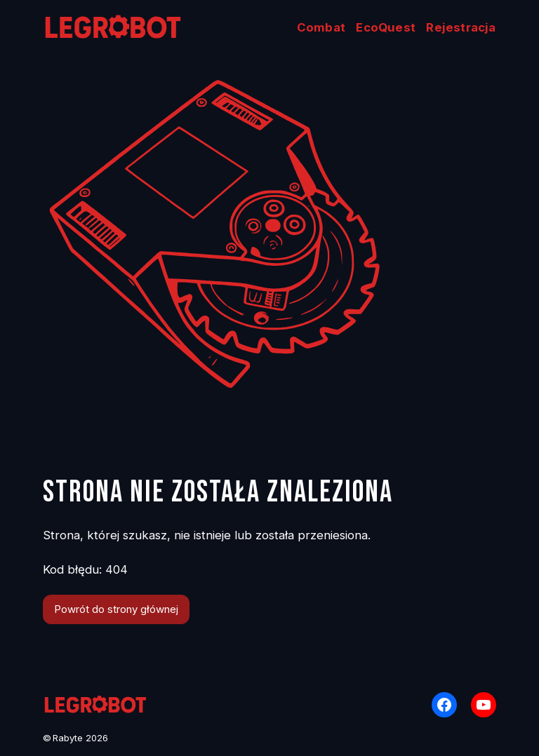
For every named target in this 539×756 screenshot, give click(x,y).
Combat (321, 27)
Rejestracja (461, 27)
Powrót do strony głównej (116, 609)
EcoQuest (386, 27)
